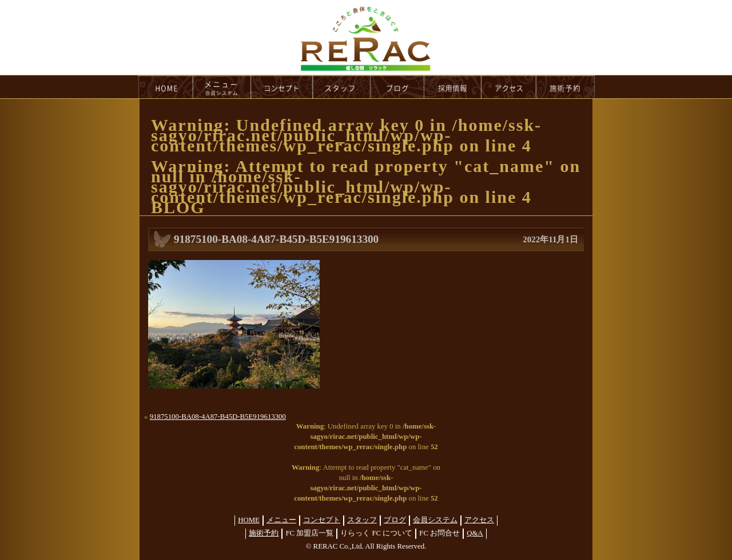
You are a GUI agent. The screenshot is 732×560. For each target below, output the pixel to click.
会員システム (435, 520)
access (509, 87)
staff (342, 87)
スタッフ (362, 520)
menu (222, 87)
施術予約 (264, 533)
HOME (165, 87)
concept (282, 87)
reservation (566, 87)
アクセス (479, 520)
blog (397, 87)
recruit (453, 87)
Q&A (475, 533)
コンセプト (322, 520)
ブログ (395, 520)
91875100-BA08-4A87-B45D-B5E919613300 (218, 417)
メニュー (281, 520)
